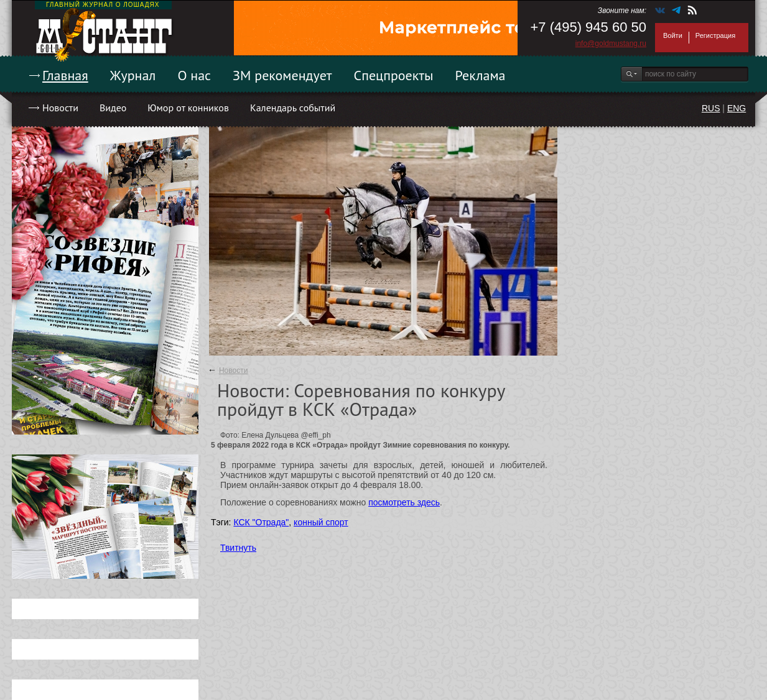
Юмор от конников (188, 108)
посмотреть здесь (404, 502)
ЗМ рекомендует (282, 75)
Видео (113, 108)
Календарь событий (293, 108)
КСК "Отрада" (261, 522)
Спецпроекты (394, 75)
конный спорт (321, 522)
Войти (673, 35)
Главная (65, 75)
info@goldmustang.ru (611, 44)
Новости (60, 108)
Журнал (133, 75)
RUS (711, 108)
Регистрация (715, 35)
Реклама (481, 75)
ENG (737, 108)
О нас (194, 75)
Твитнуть (238, 548)
